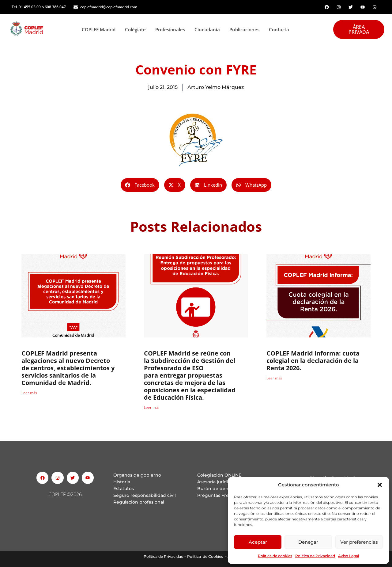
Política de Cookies (205, 556)
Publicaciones (246, 29)
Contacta (279, 29)
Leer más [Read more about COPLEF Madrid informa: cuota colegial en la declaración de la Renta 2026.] (274, 378)
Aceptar (258, 542)
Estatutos (124, 489)
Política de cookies (275, 556)
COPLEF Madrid (100, 29)
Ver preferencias (359, 542)
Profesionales (172, 29)
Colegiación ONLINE (219, 475)
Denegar (308, 542)
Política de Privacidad (315, 556)
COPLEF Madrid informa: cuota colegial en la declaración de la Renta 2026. (313, 361)
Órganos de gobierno (137, 475)
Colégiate (137, 29)
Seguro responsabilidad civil (145, 495)
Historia (122, 482)
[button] (380, 485)
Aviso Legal (349, 556)
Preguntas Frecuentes (222, 495)
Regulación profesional (139, 502)
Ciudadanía (209, 29)
